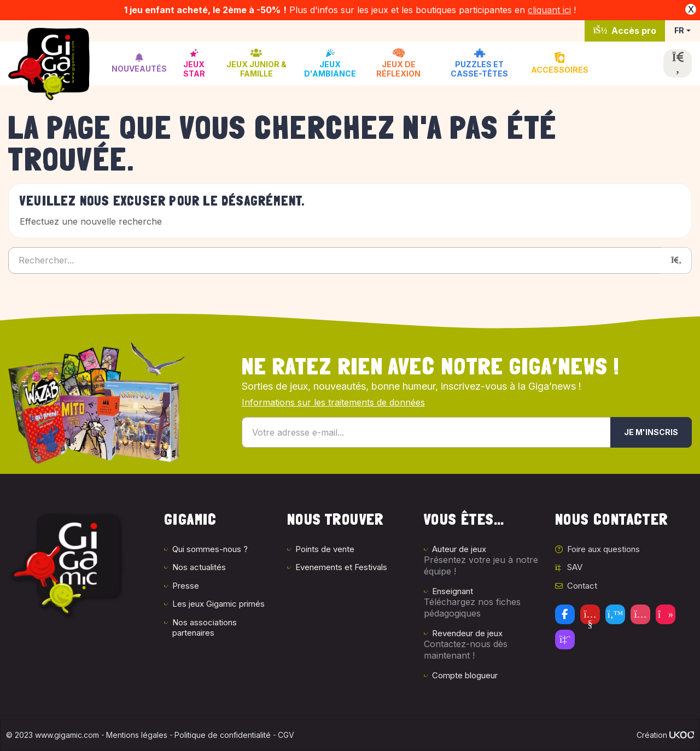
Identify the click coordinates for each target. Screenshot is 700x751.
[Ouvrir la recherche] (678, 63)
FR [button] (679, 30)
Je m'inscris (651, 432)
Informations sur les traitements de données (333, 402)
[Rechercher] (676, 260)
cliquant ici (549, 10)
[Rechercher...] (335, 260)
